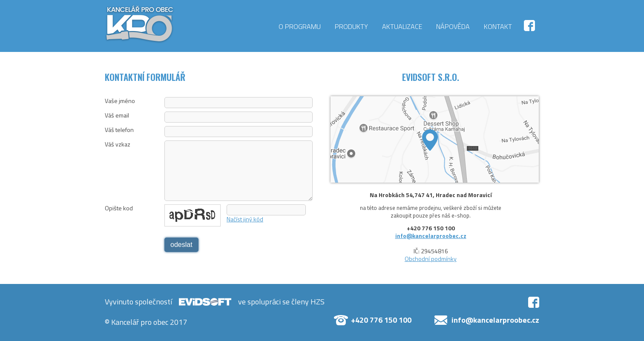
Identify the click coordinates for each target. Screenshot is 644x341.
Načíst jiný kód (245, 219)
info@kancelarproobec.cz (431, 236)
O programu (300, 26)
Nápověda (453, 26)
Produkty (351, 26)
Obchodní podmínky (431, 259)
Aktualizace (402, 26)
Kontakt (498, 26)
